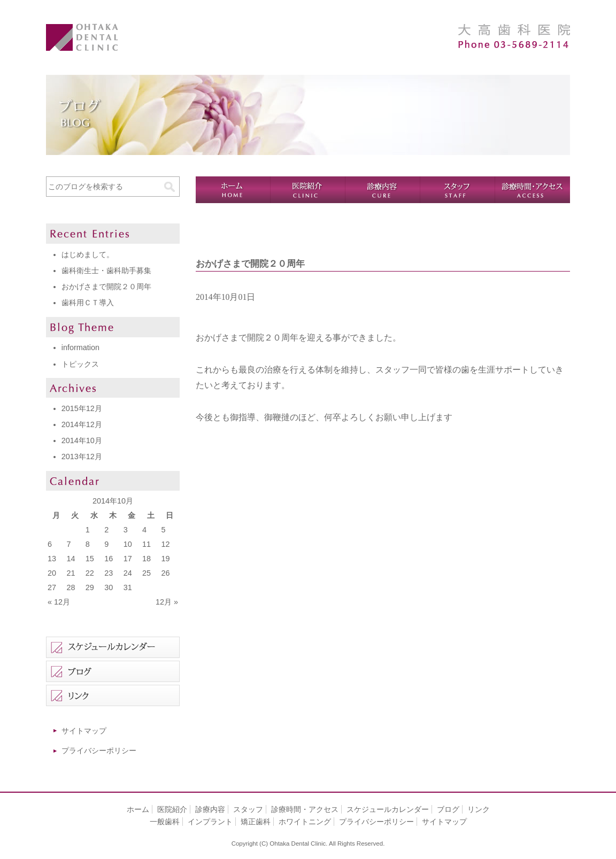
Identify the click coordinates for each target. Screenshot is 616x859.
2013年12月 (82, 456)
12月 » (167, 602)
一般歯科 (165, 822)
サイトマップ (84, 731)
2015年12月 (82, 408)
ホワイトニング (305, 822)
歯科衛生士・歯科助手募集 (106, 270)
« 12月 (59, 602)
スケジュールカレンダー (388, 809)
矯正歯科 (256, 822)
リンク (479, 809)
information (80, 347)
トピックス (80, 364)
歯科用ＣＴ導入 (88, 303)
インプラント (210, 822)
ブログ (448, 809)
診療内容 (383, 190)
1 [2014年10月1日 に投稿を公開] (88, 530)
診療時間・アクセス (533, 190)
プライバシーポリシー (99, 750)
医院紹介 (308, 190)
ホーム (233, 190)
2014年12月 (82, 424)
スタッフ (458, 190)
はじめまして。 (88, 254)
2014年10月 (82, 440)
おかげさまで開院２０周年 (106, 287)
